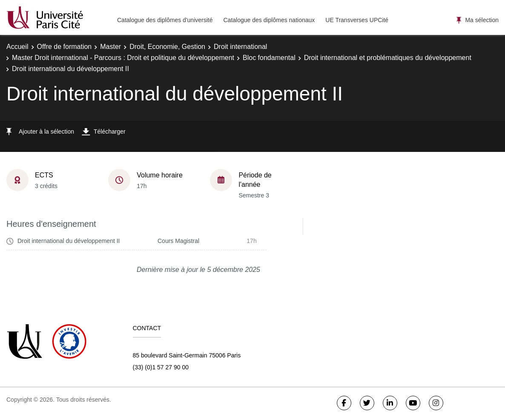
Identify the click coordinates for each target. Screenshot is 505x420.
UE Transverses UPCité (357, 20)
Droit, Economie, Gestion (167, 47)
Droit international (240, 47)
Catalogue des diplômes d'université (165, 20)
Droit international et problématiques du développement (388, 58)
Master (110, 47)
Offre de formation (65, 47)
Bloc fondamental (269, 58)
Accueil (17, 47)
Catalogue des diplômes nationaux (269, 20)
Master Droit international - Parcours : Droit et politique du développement (123, 58)
